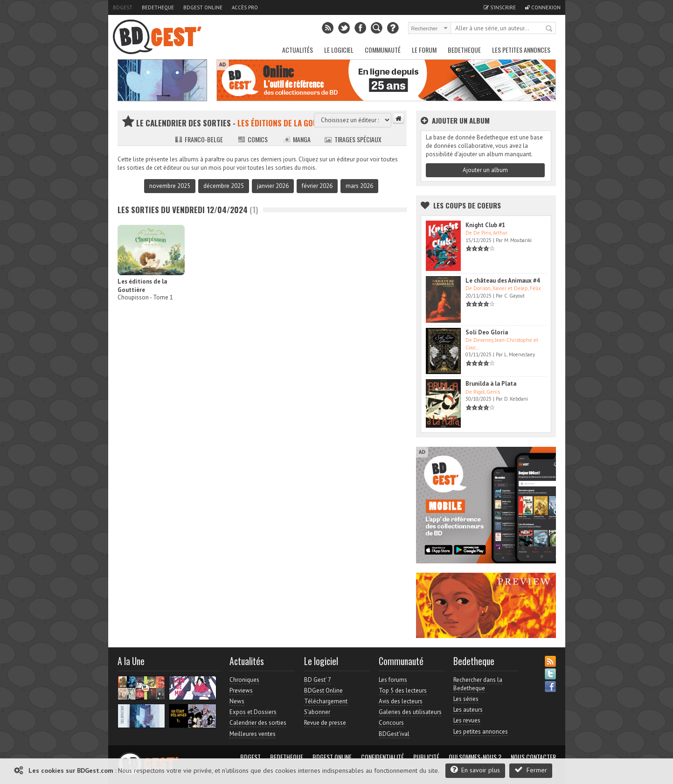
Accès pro (245, 7)
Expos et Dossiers (253, 712)
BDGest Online (203, 7)
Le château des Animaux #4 (503, 281)
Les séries (466, 699)
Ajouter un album (485, 170)
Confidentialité (382, 757)
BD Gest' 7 (318, 680)
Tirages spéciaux (353, 139)
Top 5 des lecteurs (403, 690)
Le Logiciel (339, 50)
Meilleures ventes (253, 734)
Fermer (531, 770)
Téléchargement (326, 701)
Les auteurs (468, 710)
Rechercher (549, 29)
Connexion (543, 7)
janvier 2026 (273, 186)
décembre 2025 (224, 186)
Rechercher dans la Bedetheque (478, 684)
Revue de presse (325, 723)
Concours (391, 723)
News (237, 701)
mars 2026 (359, 186)
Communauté (383, 50)
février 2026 (317, 186)
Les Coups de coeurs (467, 205)
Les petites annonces (521, 50)
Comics (253, 139)
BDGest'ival (394, 734)
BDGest (123, 7)
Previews (241, 690)
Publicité (426, 757)
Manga (297, 139)
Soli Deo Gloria (487, 332)
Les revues (467, 720)
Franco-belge (199, 139)
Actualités (298, 50)
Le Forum (424, 50)
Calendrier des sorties (258, 723)
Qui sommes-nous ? (475, 757)
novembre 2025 (170, 186)
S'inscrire (500, 7)
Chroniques (244, 680)
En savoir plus (475, 770)
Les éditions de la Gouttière (142, 286)
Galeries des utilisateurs (410, 712)
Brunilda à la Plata (491, 384)
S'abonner (317, 712)
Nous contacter (533, 757)
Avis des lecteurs (401, 701)
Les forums (393, 680)
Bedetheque (158, 7)
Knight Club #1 (485, 225)
